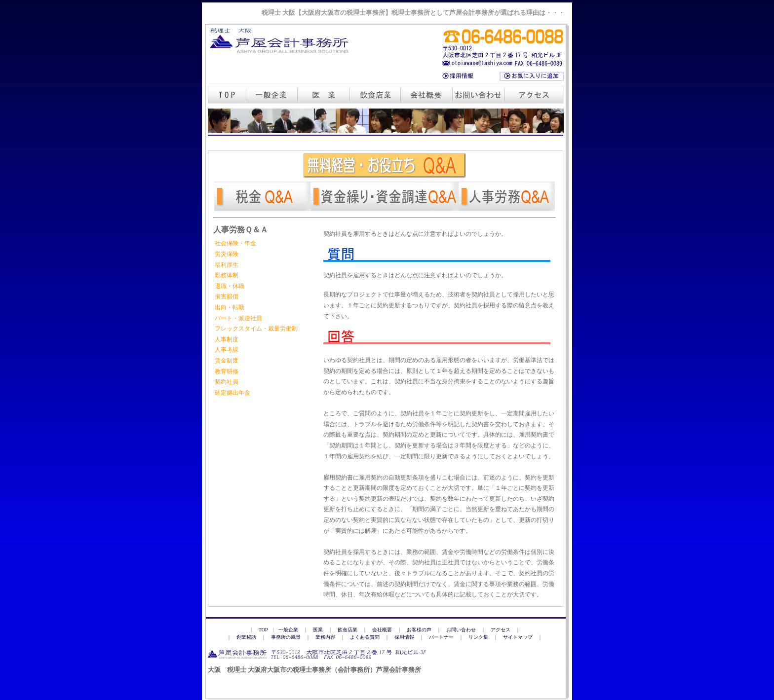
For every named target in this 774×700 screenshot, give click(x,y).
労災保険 (227, 254)
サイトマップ (518, 637)
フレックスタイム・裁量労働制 (256, 329)
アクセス (501, 630)
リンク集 (478, 637)
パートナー (441, 637)
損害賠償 (227, 296)
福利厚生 (227, 265)
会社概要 (382, 630)
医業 (318, 630)
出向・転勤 (230, 307)
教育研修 (227, 371)
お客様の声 (419, 630)
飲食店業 (348, 630)
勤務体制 (227, 275)
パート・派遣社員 (238, 318)
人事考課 (227, 350)
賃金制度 (227, 361)
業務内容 (325, 637)
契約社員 (227, 382)
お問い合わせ (461, 630)
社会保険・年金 (235, 243)
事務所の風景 (286, 637)
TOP (263, 630)
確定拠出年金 (232, 393)
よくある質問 (365, 637)
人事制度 (227, 339)
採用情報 (404, 637)
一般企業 (288, 630)
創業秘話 (246, 637)
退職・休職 (230, 286)
